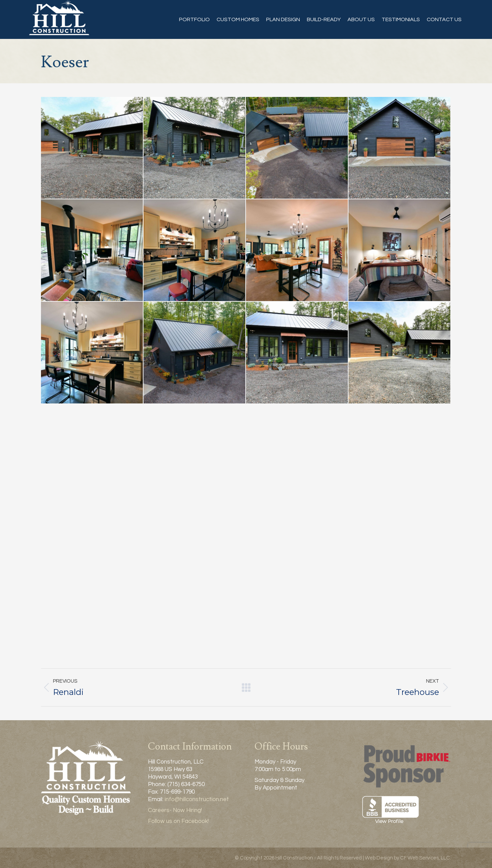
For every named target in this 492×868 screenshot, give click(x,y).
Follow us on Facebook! (178, 821)
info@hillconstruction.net (197, 799)
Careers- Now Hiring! (175, 810)
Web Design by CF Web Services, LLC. (408, 858)
